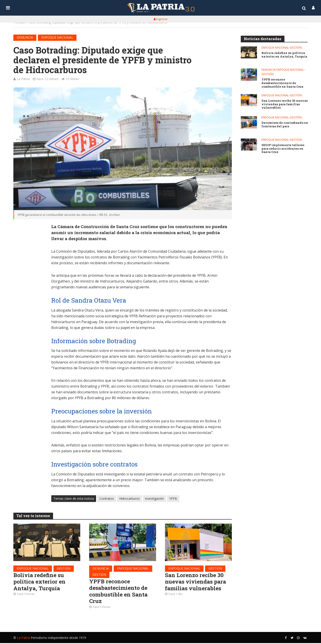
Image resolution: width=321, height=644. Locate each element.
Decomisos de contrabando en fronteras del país (285, 126)
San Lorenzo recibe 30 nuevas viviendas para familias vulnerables (197, 582)
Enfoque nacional (57, 37)
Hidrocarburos (130, 499)
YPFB (173, 499)
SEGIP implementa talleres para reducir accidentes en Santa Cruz (283, 150)
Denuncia (25, 37)
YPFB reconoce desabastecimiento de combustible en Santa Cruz (119, 592)
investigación (154, 499)
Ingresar (161, 19)
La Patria (23, 79)
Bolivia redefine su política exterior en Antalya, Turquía (40, 582)
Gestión (64, 569)
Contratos (107, 499)
